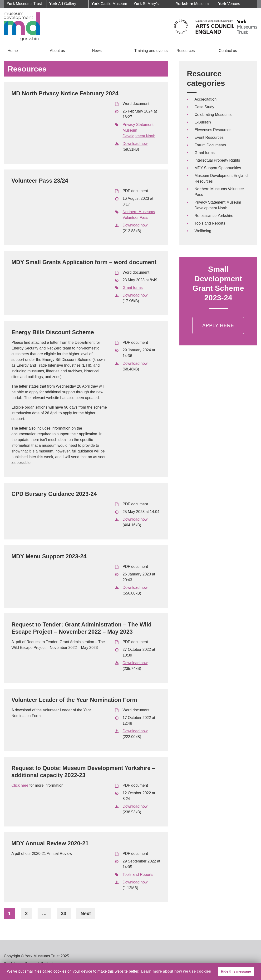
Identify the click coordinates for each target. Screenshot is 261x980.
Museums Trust (24, 4)
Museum (192, 4)
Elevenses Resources (213, 130)
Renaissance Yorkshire (214, 216)
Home (13, 51)
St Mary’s (146, 4)
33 (64, 913)
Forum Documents (210, 145)
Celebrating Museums (213, 115)
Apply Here (218, 325)
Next (86, 913)
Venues (229, 4)
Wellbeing (203, 231)
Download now (135, 144)
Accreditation (206, 99)
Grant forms (133, 288)
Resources (186, 51)
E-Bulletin (203, 122)
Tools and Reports (138, 875)
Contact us (228, 51)
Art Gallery (63, 4)
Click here (20, 785)
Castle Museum (109, 4)
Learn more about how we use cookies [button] (176, 971)
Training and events (151, 51)
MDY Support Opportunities (218, 168)
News (97, 51)
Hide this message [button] (236, 971)
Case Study (204, 107)
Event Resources (209, 137)
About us (57, 51)
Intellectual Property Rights (217, 160)
